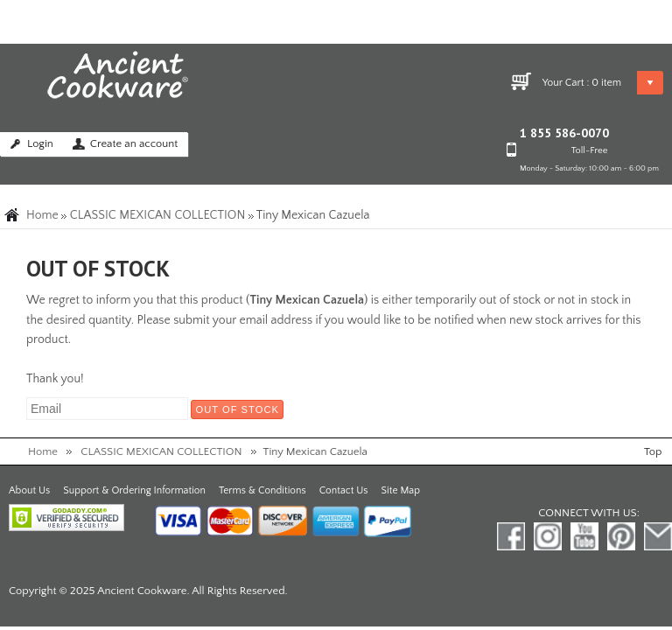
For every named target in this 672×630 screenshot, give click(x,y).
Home (42, 215)
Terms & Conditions (262, 490)
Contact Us (344, 490)
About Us (29, 490)
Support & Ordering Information (134, 490)
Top (653, 451)
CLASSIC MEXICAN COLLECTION (158, 215)
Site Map (401, 490)
